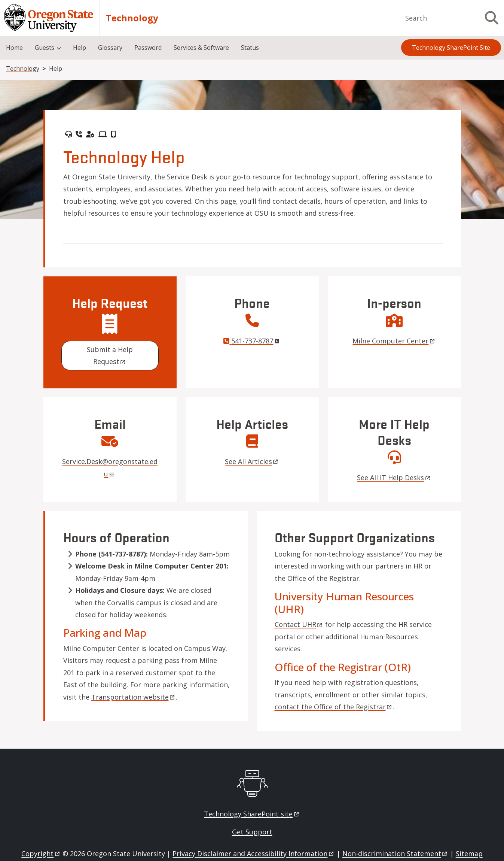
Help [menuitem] (80, 48)
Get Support (252, 832)
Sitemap (469, 854)
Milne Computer (394, 341)
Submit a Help (111, 355)
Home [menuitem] (14, 48)
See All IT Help (394, 478)
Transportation (134, 697)
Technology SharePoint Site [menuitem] (451, 48)
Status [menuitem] (250, 48)
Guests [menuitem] (45, 48)
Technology (132, 18)
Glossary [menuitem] (110, 48)
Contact (299, 624)
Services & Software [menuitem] (201, 48)
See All (252, 461)
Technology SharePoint (252, 814)
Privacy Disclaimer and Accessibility (253, 854)
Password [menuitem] (148, 48)
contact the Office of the (334, 707)
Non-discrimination (395, 854)
